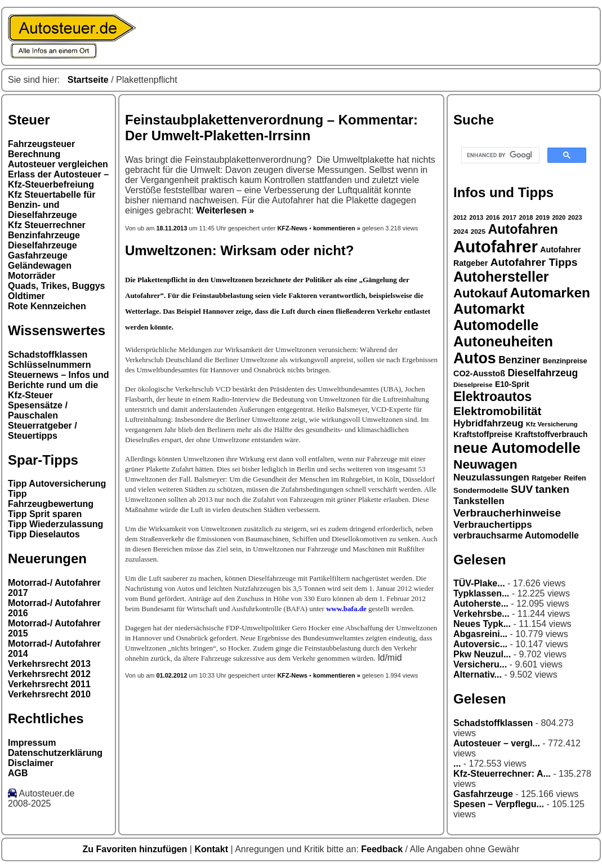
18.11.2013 (172, 228)
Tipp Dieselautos (44, 534)
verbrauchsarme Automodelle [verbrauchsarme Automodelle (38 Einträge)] (516, 535)
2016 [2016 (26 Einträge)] (493, 217)
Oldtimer (26, 296)
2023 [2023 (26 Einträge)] (575, 217)
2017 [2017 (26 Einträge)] (509, 217)
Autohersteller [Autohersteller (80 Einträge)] (501, 277)
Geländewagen (40, 266)
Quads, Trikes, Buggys (57, 286)
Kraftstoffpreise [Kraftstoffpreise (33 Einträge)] (483, 434)
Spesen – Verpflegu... (499, 804)
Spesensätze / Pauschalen (38, 410)
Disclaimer (31, 763)
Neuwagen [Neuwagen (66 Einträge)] (485, 464)
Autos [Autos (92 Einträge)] (475, 358)
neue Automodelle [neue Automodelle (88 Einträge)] (517, 448)
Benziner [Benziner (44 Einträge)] (519, 360)
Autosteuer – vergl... (497, 743)
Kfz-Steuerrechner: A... (502, 774)
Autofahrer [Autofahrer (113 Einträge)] (496, 246)
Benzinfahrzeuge (44, 235)
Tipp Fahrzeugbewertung (51, 499)
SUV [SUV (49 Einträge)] (522, 489)
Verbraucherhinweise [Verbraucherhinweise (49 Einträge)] (507, 513)
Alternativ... (478, 675)
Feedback (383, 849)
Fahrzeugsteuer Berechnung (41, 149)
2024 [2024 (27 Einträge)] (461, 232)
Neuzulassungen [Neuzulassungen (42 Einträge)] (491, 477)
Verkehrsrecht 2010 (49, 694)
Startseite (88, 80)
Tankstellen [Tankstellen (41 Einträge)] (479, 501)
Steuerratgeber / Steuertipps (43, 431)
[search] (499, 155)
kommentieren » (337, 228)
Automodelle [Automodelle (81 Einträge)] (496, 325)
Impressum (32, 743)
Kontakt (212, 849)
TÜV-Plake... (479, 583)
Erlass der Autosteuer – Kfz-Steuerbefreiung (58, 179)
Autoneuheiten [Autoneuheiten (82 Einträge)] (503, 341)
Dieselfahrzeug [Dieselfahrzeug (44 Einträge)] (543, 373)
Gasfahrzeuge (38, 255)
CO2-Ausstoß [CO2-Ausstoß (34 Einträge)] (479, 373)
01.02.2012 (171, 675)
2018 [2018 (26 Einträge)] (526, 217)
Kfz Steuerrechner (47, 225)
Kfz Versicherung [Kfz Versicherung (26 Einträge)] (552, 424)
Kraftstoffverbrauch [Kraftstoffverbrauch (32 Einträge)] (552, 434)
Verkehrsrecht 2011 (49, 684)
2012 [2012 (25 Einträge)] (460, 217)
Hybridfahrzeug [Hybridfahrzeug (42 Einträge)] (488, 423)
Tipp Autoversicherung (57, 484)
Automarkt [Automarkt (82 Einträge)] (489, 309)
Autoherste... (481, 604)
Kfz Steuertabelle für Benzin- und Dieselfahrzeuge (52, 205)
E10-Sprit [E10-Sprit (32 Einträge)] (512, 384)
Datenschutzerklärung (55, 753)
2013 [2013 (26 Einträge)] (476, 217)
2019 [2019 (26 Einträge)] (543, 217)
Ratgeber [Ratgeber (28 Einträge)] (546, 478)
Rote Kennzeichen (47, 306)
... (457, 764)
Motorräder (32, 276)
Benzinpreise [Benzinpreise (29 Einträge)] (565, 361)
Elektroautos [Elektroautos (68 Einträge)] (492, 397)
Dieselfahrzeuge (43, 245)
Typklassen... (481, 593)
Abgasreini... (480, 634)
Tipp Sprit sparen (45, 514)
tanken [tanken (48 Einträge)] (552, 489)
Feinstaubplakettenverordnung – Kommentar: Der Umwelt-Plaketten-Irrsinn (271, 128)
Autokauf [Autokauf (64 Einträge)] (480, 293)
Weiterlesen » (225, 210)
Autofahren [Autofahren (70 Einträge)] (523, 229)
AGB (18, 773)
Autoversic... (480, 644)
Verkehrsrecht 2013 (49, 664)
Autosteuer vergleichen (58, 164)
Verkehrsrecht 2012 (49, 674)
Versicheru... (480, 664)
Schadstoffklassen (48, 355)
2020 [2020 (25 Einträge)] (559, 217)
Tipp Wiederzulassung (55, 524)
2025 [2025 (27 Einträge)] (478, 232)
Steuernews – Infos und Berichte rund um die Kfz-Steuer (59, 385)
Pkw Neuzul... (482, 654)
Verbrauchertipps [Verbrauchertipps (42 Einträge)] (493, 525)
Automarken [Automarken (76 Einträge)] (550, 293)
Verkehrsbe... (481, 614)
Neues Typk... (482, 624)
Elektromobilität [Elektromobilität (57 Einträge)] (497, 411)
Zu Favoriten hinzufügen (136, 849)
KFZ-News (292, 228)
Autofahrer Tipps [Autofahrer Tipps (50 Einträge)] (534, 262)
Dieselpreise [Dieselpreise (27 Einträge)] (473, 385)
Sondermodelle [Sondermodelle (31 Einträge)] (481, 490)
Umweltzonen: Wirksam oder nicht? (240, 250)
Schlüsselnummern (50, 365)
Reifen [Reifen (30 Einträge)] (575, 478)
